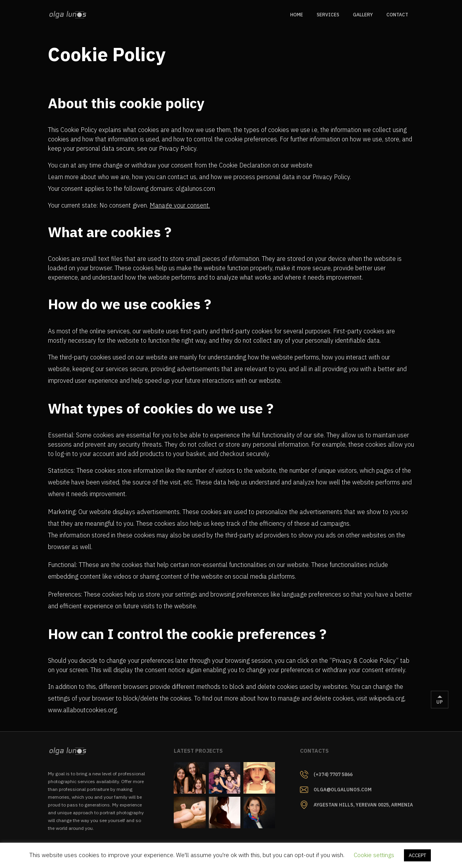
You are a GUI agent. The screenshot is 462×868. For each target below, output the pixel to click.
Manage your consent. (180, 205)
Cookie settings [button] (374, 855)
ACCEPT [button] (417, 855)
